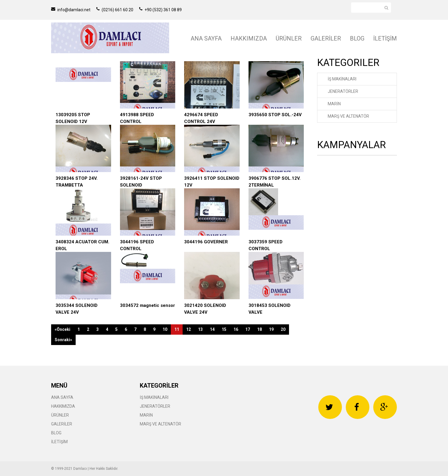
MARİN (334, 104)
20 (283, 329)
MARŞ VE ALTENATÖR (348, 116)
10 (165, 329)
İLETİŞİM (385, 38)
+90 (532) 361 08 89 (160, 10)
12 (189, 329)
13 (200, 329)
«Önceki (63, 329)
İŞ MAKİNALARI (342, 79)
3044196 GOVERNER (206, 242)
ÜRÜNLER (289, 38)
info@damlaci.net (71, 10)
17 (248, 329)
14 (212, 329)
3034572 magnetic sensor (147, 305)
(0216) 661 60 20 (115, 10)
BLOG (357, 38)
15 (224, 329)
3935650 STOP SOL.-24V (275, 115)
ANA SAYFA (206, 38)
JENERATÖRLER (343, 91)
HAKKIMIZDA (249, 38)
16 (236, 329)
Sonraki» (63, 340)
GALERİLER (326, 38)
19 (271, 329)
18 (259, 329)
